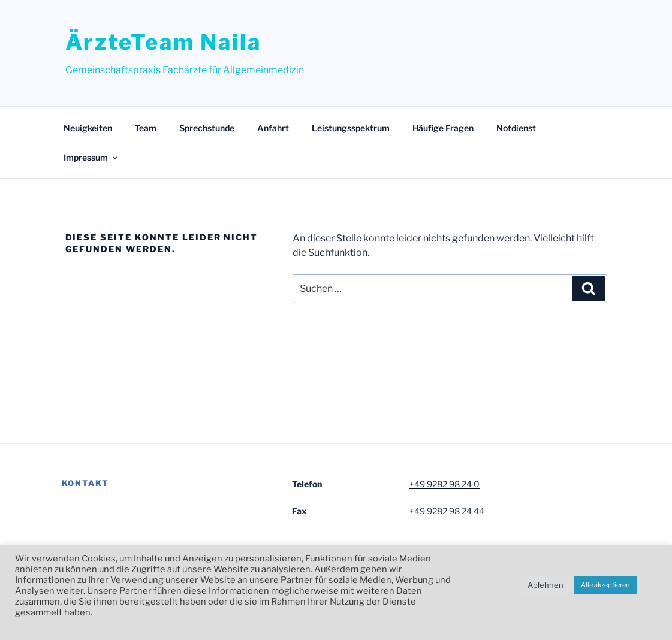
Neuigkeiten (88, 128)
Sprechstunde (207, 128)
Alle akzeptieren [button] (605, 585)
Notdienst (516, 128)
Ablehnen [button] (546, 585)
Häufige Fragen (443, 128)
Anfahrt (273, 128)
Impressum (91, 157)
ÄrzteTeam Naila (163, 42)
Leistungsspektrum (351, 128)
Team (146, 128)
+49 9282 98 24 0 (445, 484)
